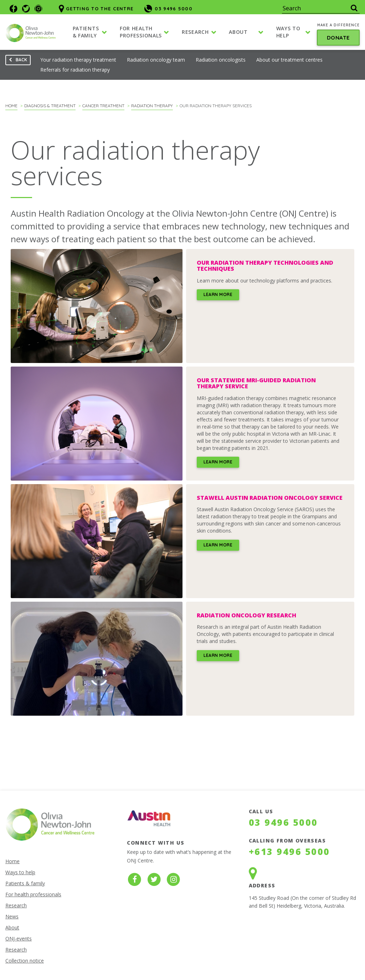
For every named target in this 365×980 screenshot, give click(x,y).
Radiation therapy (152, 106)
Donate (338, 38)
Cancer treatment (103, 106)
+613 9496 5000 (289, 851)
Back (16, 61)
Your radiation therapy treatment (78, 60)
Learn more (218, 294)
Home (11, 106)
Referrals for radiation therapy (75, 70)
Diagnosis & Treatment (50, 106)
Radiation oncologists (221, 60)
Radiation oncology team (156, 60)
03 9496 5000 (283, 822)
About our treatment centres (289, 60)
